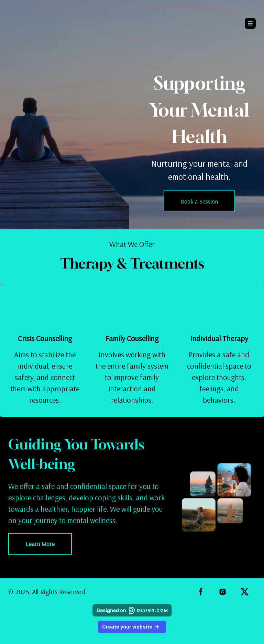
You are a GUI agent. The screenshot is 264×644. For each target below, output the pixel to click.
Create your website (132, 627)
